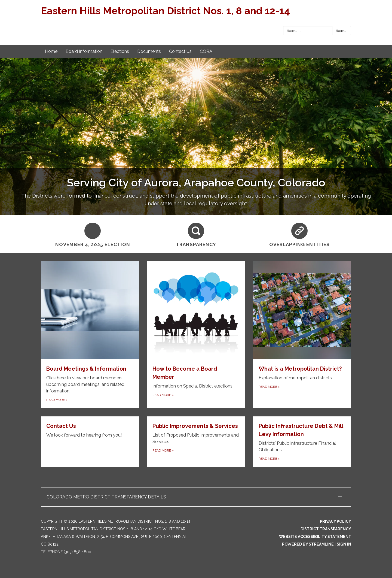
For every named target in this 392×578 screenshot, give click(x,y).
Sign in (344, 544)
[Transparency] (196, 234)
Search (342, 31)
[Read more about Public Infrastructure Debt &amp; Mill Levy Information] (302, 442)
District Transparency (326, 529)
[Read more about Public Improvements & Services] (196, 442)
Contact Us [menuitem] (180, 51)
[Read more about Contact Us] (90, 442)
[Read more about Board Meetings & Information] (90, 335)
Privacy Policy (336, 521)
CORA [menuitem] (206, 51)
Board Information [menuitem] (84, 51)
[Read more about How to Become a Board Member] (196, 335)
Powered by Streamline (308, 544)
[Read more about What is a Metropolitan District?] (302, 335)
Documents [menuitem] (149, 51)
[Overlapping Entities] (299, 234)
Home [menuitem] (51, 51)
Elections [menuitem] (120, 51)
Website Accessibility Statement (315, 537)
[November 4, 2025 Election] (93, 234)
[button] (196, 497)
